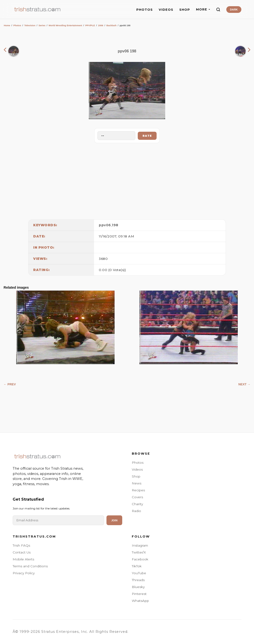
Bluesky (138, 587)
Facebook (140, 559)
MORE (203, 9)
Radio (136, 511)
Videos (137, 469)
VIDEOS (166, 10)
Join (114, 520)
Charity (137, 504)
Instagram (140, 545)
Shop (136, 476)
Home (7, 25)
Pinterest (139, 594)
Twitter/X (139, 552)
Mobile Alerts (23, 559)
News (137, 483)
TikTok (137, 566)
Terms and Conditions (30, 566)
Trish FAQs (21, 545)
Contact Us (22, 552)
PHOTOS (145, 10)
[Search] (218, 10)
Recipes (138, 490)
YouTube (139, 573)
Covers (137, 497)
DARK (234, 10)
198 (115, 225)
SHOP (185, 10)
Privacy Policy (24, 573)
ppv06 (105, 225)
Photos (17, 25)
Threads (138, 580)
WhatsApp (140, 601)
